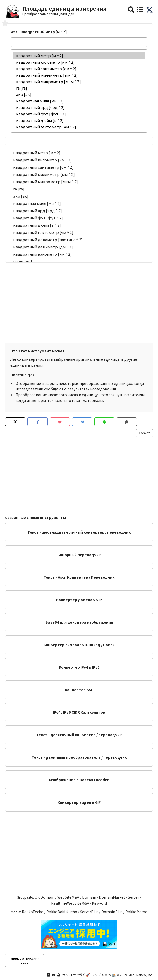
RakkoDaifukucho (62, 912)
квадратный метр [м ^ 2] (79, 56)
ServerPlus (89, 912)
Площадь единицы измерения (64, 8)
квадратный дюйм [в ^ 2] (79, 120)
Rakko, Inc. (145, 975)
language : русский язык (25, 961)
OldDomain (45, 897)
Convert (144, 433)
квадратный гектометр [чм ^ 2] (79, 127)
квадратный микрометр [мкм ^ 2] (79, 81)
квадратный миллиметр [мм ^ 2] (79, 75)
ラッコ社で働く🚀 (76, 975)
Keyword (99, 903)
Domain (89, 897)
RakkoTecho (33, 912)
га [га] (79, 88)
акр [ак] (79, 94)
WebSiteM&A (68, 897)
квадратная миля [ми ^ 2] (79, 101)
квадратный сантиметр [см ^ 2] (79, 68)
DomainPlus (112, 912)
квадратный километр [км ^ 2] (79, 62)
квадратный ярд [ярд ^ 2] (79, 107)
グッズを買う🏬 (103, 975)
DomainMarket (112, 897)
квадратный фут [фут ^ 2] (79, 114)
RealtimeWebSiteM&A (70, 903)
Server (134, 897)
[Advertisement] (79, 301)
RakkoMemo (136, 912)
